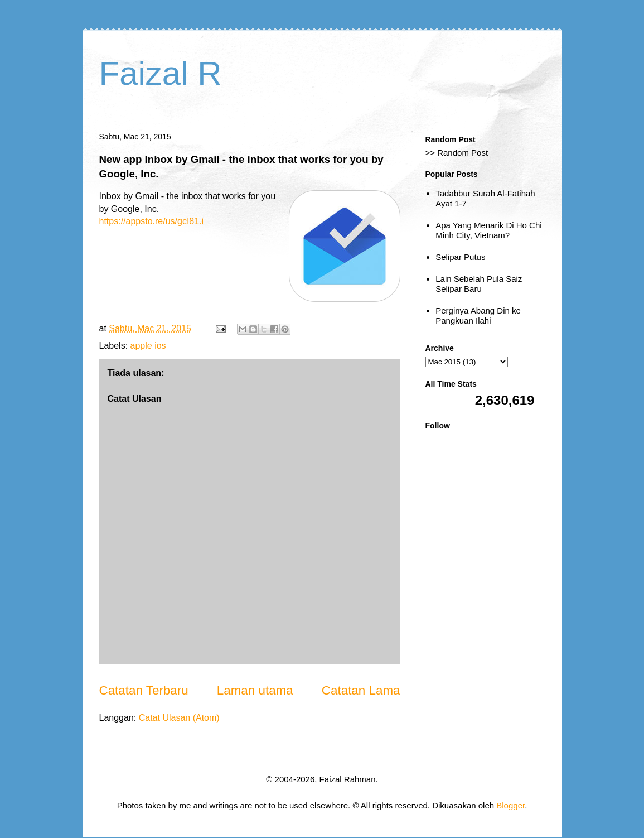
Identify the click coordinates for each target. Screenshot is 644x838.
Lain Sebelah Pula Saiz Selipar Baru (479, 284)
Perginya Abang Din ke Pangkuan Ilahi (478, 316)
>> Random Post (457, 153)
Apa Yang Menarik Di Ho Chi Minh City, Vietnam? (488, 230)
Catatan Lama (361, 690)
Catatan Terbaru (144, 690)
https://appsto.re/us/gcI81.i (152, 221)
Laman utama (255, 690)
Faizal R (161, 73)
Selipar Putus (460, 257)
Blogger (510, 805)
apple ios (148, 346)
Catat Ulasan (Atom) (179, 718)
